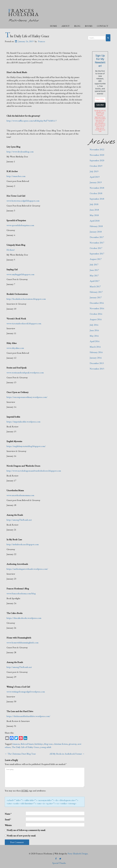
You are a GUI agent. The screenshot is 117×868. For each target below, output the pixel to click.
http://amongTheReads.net (19, 520)
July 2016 (94, 325)
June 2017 (94, 270)
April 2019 (95, 177)
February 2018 (96, 226)
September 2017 (97, 254)
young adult (46, 747)
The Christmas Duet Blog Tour (20, 754)
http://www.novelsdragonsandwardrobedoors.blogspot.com (34, 471)
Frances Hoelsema (24, 12)
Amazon (16, 744)
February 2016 (96, 352)
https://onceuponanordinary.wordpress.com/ (27, 397)
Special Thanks (59, 863)
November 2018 (97, 188)
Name (8, 814)
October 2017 (96, 248)
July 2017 (94, 265)
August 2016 (96, 319)
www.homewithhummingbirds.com (22, 643)
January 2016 (96, 358)
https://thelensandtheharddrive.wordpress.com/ (28, 716)
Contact (103, 26)
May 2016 (94, 336)
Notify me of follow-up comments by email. (26, 830)
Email (8, 819)
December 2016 (97, 303)
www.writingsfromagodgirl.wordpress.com (26, 692)
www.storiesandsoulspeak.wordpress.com (25, 373)
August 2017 (96, 259)
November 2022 (97, 149)
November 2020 (97, 155)
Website (8, 825)
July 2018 (94, 204)
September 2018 (97, 199)
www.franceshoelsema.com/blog (21, 593)
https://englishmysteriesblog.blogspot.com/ (26, 446)
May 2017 (94, 275)
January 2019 (96, 182)
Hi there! (11, 250)
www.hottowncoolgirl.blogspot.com (23, 201)
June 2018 (94, 210)
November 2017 (97, 243)
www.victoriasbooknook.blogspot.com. (24, 323)
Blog (77, 26)
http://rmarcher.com (16, 176)
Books (89, 26)
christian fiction (61, 744)
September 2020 (97, 160)
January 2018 (96, 232)
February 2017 (96, 292)
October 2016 (96, 314)
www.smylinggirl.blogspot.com (20, 274)
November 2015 (97, 369)
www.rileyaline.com (15, 348)
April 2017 (95, 281)
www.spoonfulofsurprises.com (20, 225)
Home (53, 26)
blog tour (48, 744)
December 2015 (97, 363)
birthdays (39, 744)
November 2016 (97, 308)
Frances (42, 41)
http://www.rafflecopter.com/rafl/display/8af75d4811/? (32, 121)
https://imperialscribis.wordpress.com (23, 422)
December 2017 (97, 237)
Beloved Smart (27, 744)
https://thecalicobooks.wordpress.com (24, 618)
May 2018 (94, 215)
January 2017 (96, 297)
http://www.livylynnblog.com (20, 152)
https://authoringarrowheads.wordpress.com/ (27, 569)
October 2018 (96, 193)
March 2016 (95, 347)
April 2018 (95, 221)
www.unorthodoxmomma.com (20, 495)
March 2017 (95, 286)
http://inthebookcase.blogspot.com (23, 544)
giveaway (73, 744)
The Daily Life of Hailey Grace (27, 36)
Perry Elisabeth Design (78, 854)
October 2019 (96, 166)
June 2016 (94, 330)
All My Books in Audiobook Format (67, 754)
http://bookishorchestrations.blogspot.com (26, 299)
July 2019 (94, 171)
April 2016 (95, 341)
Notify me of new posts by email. (21, 836)
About (66, 26)
